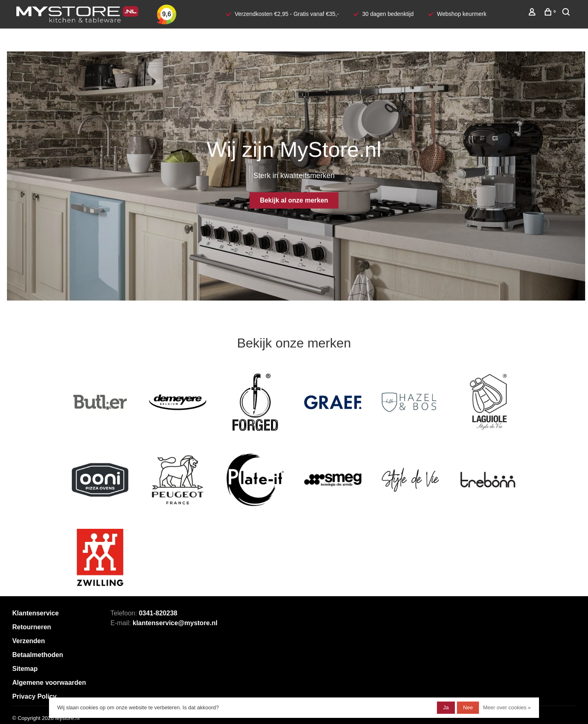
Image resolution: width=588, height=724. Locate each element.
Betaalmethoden (38, 655)
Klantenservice (36, 613)
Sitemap (25, 669)
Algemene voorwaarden (49, 683)
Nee (468, 707)
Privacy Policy (35, 696)
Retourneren (32, 627)
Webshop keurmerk (462, 14)
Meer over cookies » (507, 707)
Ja (446, 707)
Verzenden (29, 641)
